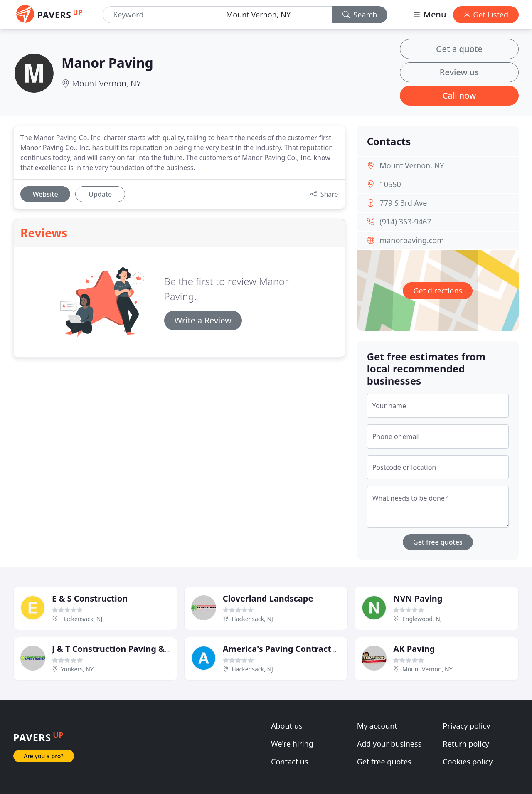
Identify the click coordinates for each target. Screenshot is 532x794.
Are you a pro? (44, 756)
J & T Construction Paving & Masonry (127, 649)
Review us (459, 72)
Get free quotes (438, 542)
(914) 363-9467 (405, 222)
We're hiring (292, 744)
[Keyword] (161, 15)
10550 (390, 184)
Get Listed (486, 15)
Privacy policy (466, 726)
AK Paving (414, 649)
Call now (459, 95)
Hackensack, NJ (82, 619)
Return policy (466, 744)
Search (360, 15)
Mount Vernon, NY (106, 83)
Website (45, 194)
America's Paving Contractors (284, 649)
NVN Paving (418, 598)
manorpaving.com (412, 240)
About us (287, 726)
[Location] (276, 15)
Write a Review (203, 320)
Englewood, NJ (422, 619)
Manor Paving (107, 63)
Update (100, 194)
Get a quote (459, 49)
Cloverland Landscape (268, 598)
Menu (429, 14)
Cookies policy (468, 762)
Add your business (389, 744)
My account (377, 726)
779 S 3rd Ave (403, 203)
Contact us (290, 762)
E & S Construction (90, 598)
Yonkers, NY (77, 669)
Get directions (438, 291)
